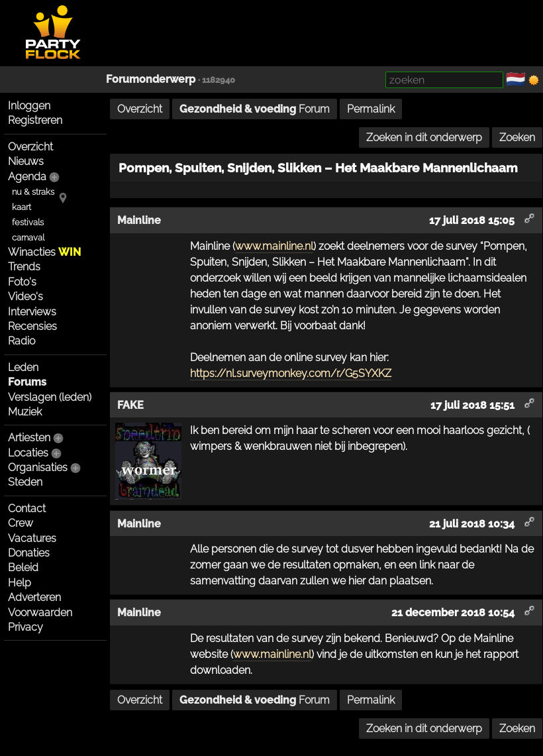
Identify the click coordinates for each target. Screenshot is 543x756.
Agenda (27, 177)
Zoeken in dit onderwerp (424, 137)
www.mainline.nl (274, 246)
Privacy (25, 627)
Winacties (44, 252)
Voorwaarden (40, 613)
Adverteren (34, 597)
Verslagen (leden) (50, 397)
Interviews (32, 312)
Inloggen (29, 106)
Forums (27, 382)
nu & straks (33, 192)
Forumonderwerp (151, 79)
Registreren (35, 120)
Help (20, 583)
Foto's (22, 282)
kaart (22, 207)
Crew (21, 523)
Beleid (23, 567)
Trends (24, 267)
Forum (255, 109)
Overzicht (30, 147)
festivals (28, 222)
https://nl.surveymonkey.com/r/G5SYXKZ (291, 373)
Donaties (29, 553)
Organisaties (38, 467)
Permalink (371, 109)
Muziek (25, 412)
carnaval (28, 238)
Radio (22, 341)
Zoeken (517, 137)
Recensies (32, 326)
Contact (27, 509)
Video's (25, 297)
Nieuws (26, 161)
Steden (25, 482)
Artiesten (29, 438)
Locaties (28, 453)
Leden (23, 367)
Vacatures (32, 538)
